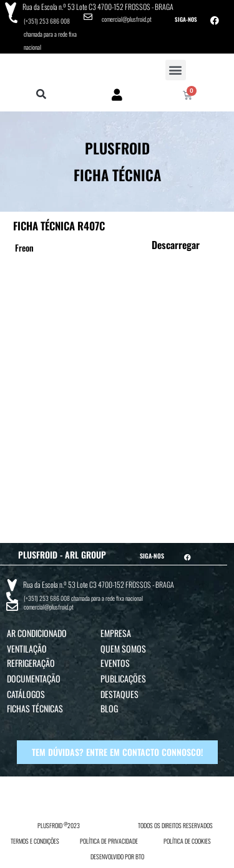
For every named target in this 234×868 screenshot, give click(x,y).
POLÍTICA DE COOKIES (187, 841)
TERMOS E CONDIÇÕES (35, 841)
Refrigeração (31, 663)
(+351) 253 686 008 (47, 21)
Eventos (115, 663)
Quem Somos (123, 649)
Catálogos (26, 694)
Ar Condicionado (37, 633)
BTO (140, 856)
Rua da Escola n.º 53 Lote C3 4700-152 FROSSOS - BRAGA (98, 7)
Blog (109, 708)
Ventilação (27, 649)
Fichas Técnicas (35, 708)
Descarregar (176, 245)
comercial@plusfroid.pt (127, 19)
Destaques (119, 694)
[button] (176, 70)
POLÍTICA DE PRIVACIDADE (109, 841)
